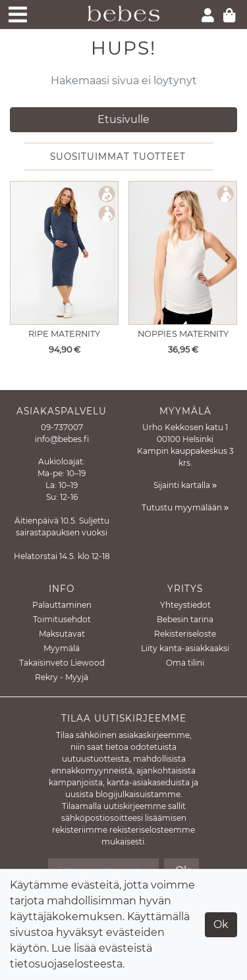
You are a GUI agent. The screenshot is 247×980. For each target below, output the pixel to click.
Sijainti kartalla (185, 485)
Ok (221, 924)
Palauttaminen (62, 605)
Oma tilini (185, 663)
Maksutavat (62, 634)
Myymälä (62, 648)
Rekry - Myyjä (62, 677)
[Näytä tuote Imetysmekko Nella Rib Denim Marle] (64, 253)
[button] (224, 258)
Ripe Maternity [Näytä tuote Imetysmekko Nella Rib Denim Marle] (64, 334)
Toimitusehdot (62, 619)
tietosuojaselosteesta (66, 964)
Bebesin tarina (185, 619)
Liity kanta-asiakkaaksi (185, 648)
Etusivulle (123, 119)
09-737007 (62, 427)
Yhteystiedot (185, 605)
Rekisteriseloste (185, 634)
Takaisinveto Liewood (62, 663)
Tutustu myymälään (185, 507)
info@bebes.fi (62, 439)
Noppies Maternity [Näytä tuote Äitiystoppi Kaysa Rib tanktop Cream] (183, 334)
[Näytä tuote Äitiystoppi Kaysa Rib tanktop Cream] (183, 253)
